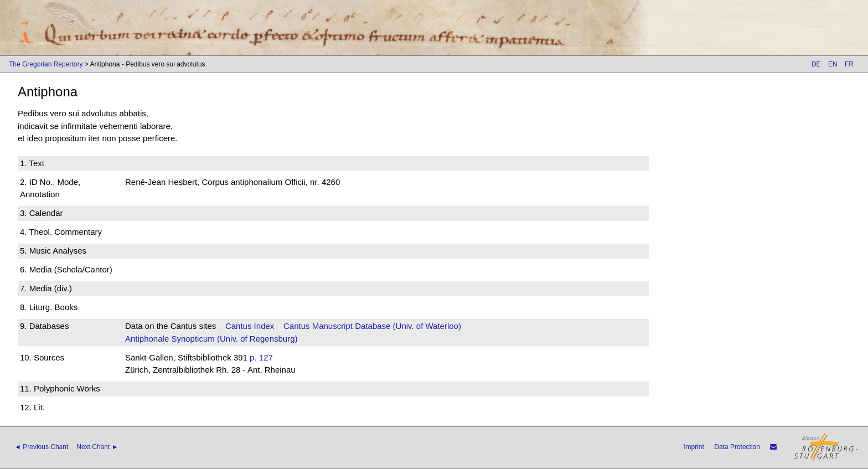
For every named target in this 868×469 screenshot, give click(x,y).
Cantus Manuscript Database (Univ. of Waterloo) (372, 326)
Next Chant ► (97, 447)
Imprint (694, 447)
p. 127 (261, 357)
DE (816, 64)
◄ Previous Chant (41, 447)
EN (833, 64)
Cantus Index (250, 326)
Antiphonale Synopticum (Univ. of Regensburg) (211, 339)
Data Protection (737, 447)
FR (849, 64)
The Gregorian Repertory (46, 64)
